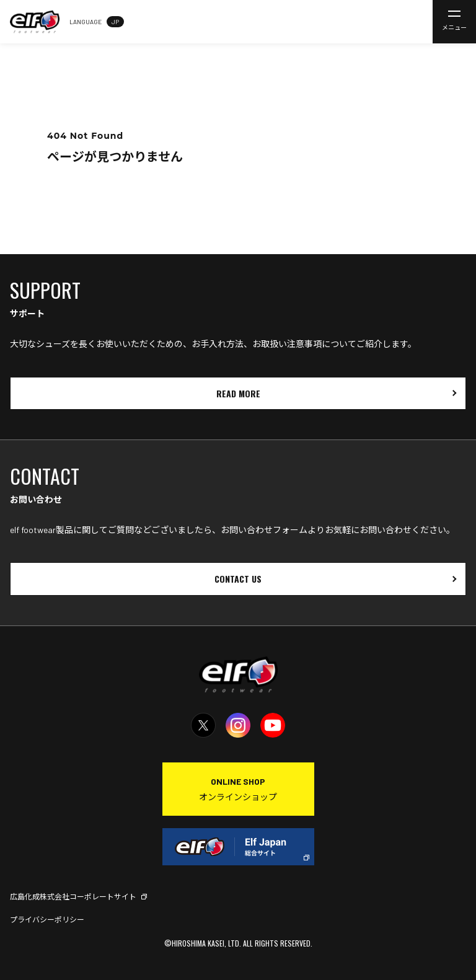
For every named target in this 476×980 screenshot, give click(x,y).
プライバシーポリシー (47, 919)
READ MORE (238, 393)
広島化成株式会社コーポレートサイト (73, 896)
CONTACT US (238, 579)
